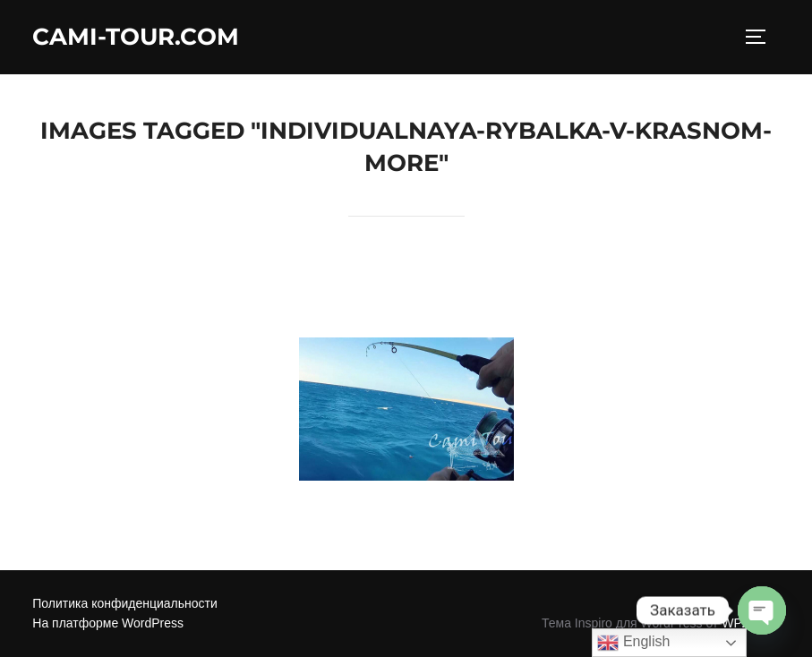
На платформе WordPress (108, 623)
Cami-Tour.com (136, 37)
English (633, 643)
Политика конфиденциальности (125, 603)
